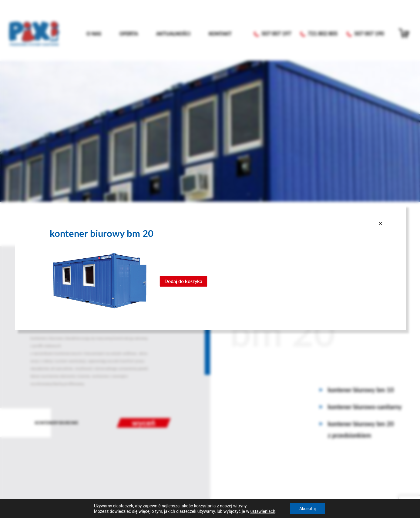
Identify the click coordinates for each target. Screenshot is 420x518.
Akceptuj (307, 509)
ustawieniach (263, 511)
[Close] (380, 223)
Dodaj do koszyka (183, 281)
